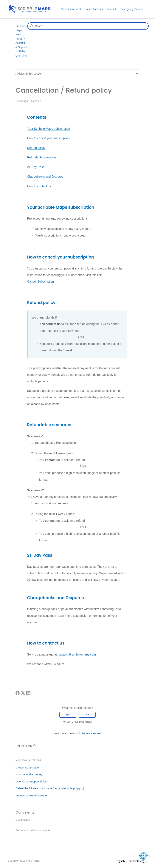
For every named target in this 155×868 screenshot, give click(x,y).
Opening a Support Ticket (31, 781)
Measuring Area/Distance (31, 795)
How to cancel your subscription (48, 138)
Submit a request (71, 9)
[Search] (88, 26)
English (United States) (131, 860)
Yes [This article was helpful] (68, 714)
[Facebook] (18, 692)
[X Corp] (23, 692)
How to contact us (39, 186)
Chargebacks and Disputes (45, 176)
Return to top (26, 745)
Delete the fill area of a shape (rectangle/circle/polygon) (50, 788)
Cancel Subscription (40, 281)
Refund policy (36, 148)
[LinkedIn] (28, 692)
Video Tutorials (94, 9)
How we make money (29, 774)
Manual (112, 9)
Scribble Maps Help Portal (24, 860)
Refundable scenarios (42, 157)
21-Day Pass (36, 167)
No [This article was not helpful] (87, 714)
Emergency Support (132, 9)
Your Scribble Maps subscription (48, 129)
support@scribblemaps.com (77, 654)
